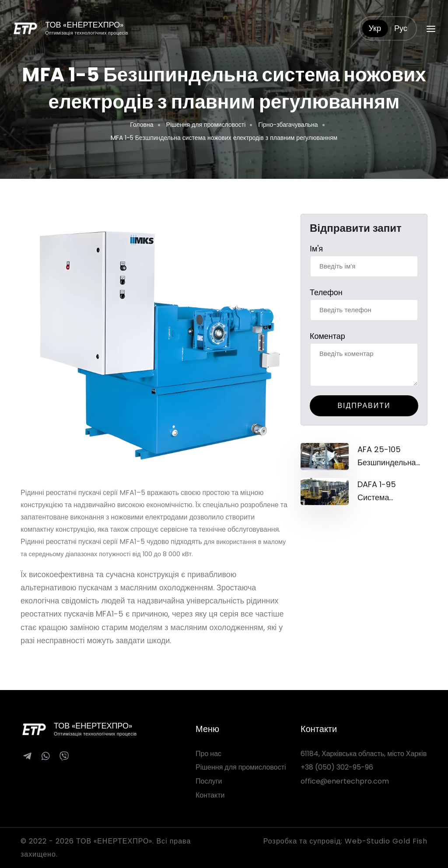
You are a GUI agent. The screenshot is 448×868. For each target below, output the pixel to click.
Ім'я (316, 249)
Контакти (210, 795)
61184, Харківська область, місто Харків (364, 754)
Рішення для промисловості (206, 125)
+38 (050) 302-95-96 (337, 767)
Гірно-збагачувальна (288, 125)
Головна (142, 125)
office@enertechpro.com (345, 781)
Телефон (326, 292)
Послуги (209, 781)
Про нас (208, 754)
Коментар (327, 336)
